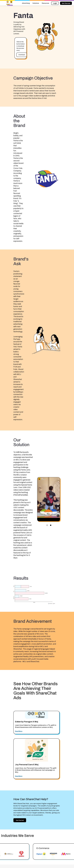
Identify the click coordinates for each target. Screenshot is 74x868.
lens (51, 525)
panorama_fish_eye (47, 525)
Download (22, 55)
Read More (19, 731)
